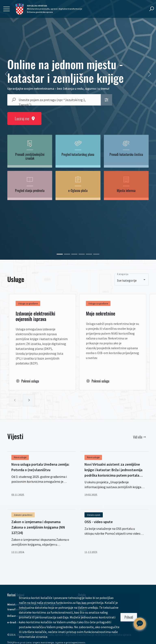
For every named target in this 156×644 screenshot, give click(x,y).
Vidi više (139, 437)
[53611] (89, 254)
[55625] (96, 254)
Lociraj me (24, 118)
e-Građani (14, 622)
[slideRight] (29, 400)
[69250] (60, 254)
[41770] (67, 254)
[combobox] (58, 100)
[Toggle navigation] (6, 9)
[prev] (6, 74)
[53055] (82, 254)
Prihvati (129, 617)
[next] (149, 74)
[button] (106, 100)
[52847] (74, 254)
